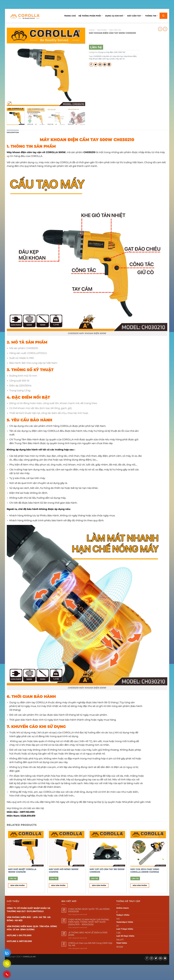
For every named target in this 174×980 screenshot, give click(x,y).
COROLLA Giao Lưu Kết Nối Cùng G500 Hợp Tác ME (90, 944)
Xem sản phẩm (18, 885)
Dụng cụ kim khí (115, 16)
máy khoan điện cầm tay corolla (102, 59)
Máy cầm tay (135, 16)
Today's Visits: (123, 915)
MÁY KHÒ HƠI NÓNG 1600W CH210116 (64, 871)
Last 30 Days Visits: (125, 936)
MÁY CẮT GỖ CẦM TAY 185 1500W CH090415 (107, 871)
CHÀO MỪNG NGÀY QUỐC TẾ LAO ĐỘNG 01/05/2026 (89, 910)
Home (92, 30)
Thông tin (152, 16)
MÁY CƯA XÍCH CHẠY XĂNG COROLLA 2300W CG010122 (145, 871)
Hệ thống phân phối (91, 16)
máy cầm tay (118, 56)
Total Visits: (122, 943)
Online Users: (123, 908)
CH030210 (97, 56)
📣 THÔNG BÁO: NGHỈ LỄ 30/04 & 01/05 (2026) (88, 934)
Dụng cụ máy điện (106, 52)
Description (13, 132)
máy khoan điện (130, 56)
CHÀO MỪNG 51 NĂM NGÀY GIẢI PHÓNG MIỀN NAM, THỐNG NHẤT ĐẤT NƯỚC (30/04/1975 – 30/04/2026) (89, 922)
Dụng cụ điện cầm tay (22, 702)
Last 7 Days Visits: (125, 929)
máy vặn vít (120, 59)
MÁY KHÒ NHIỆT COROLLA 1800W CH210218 (22, 871)
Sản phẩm (102, 30)
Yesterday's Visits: (125, 922)
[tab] (13, 132)
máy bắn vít (107, 56)
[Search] (163, 16)
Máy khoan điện (16, 152)
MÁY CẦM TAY (115, 30)
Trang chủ (70, 16)
